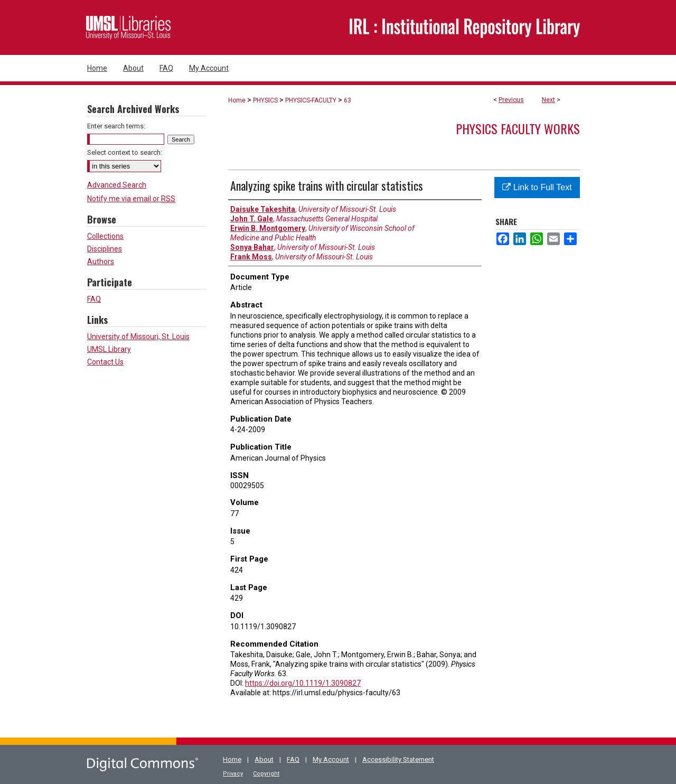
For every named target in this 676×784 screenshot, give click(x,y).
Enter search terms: (116, 126)
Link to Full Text (537, 187)
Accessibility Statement (398, 759)
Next (548, 100)
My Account (331, 759)
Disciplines (105, 249)
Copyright (266, 774)
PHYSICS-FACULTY (311, 100)
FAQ (94, 299)
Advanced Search (117, 185)
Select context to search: (125, 152)
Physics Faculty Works (518, 128)
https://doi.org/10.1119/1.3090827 (303, 683)
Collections (105, 236)
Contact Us (105, 362)
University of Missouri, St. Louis (138, 337)
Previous (511, 100)
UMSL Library (109, 349)
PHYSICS (265, 100)
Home (237, 100)
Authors (101, 262)
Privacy (233, 774)
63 (348, 100)
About (264, 759)
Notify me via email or (131, 199)
